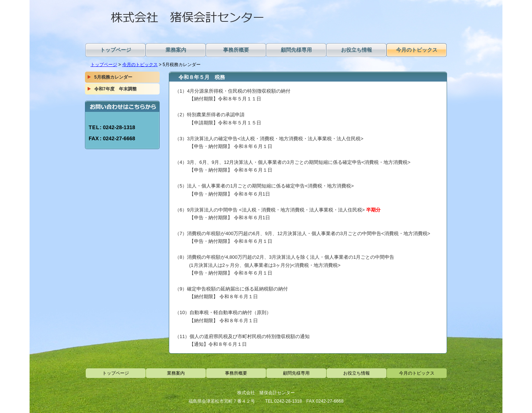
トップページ (104, 65)
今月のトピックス (140, 65)
